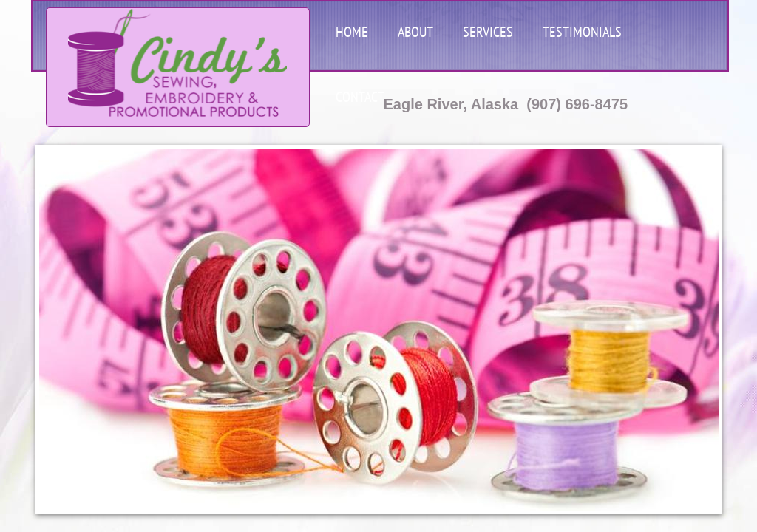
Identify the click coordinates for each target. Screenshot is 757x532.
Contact (360, 97)
